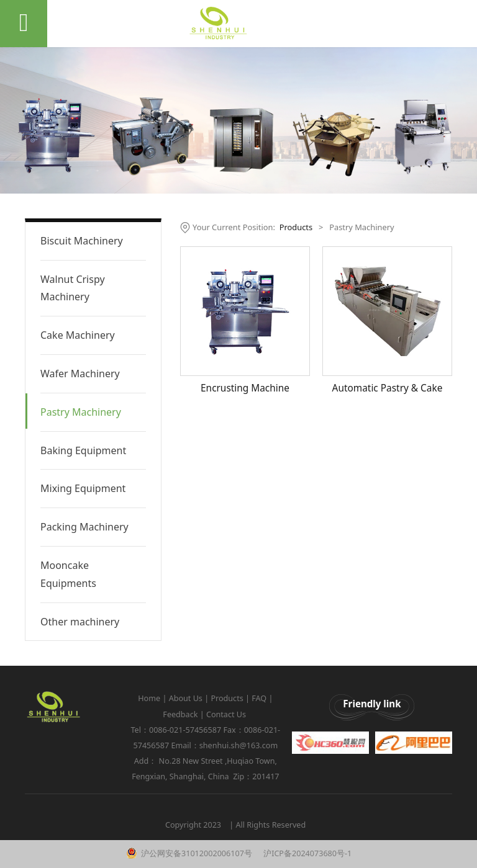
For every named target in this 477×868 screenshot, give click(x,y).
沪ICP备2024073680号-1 (307, 853)
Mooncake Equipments (68, 574)
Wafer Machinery (80, 374)
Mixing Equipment (83, 488)
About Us (186, 698)
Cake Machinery (78, 335)
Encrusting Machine (245, 388)
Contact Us (227, 714)
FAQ (259, 698)
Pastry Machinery (81, 412)
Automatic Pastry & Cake (388, 388)
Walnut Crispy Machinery (73, 288)
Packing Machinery (84, 527)
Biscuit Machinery (82, 241)
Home (149, 698)
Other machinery (80, 622)
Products (296, 227)
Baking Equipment (83, 450)
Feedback (180, 714)
